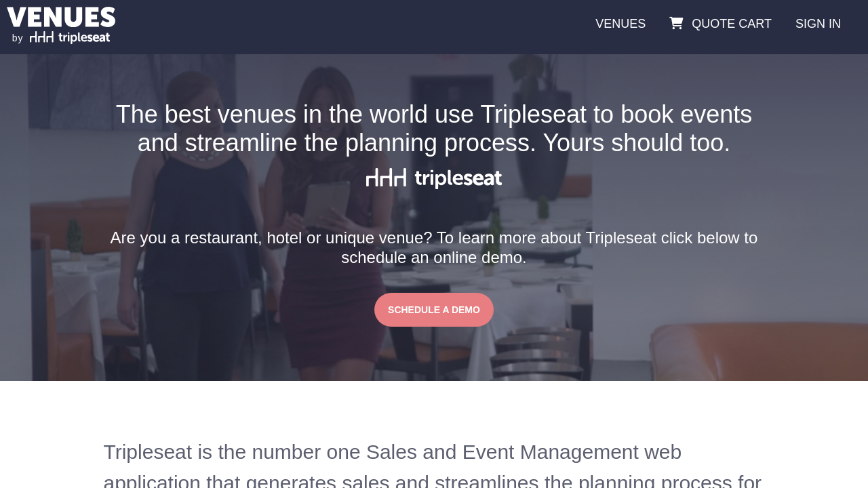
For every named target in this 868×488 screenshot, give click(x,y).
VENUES (620, 24)
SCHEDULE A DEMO (434, 310)
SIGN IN (818, 24)
